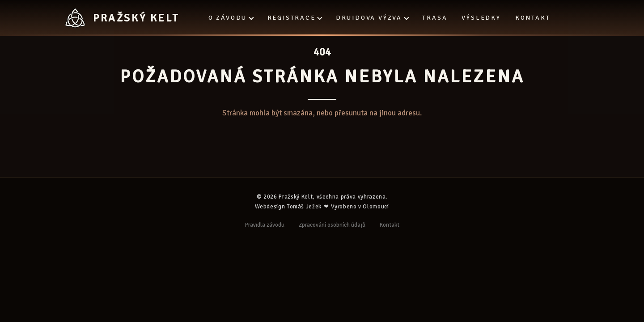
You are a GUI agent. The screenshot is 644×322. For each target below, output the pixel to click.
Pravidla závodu (265, 225)
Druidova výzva (372, 18)
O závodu (231, 18)
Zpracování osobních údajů (332, 225)
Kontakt (533, 18)
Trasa (435, 18)
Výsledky (481, 18)
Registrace (294, 18)
